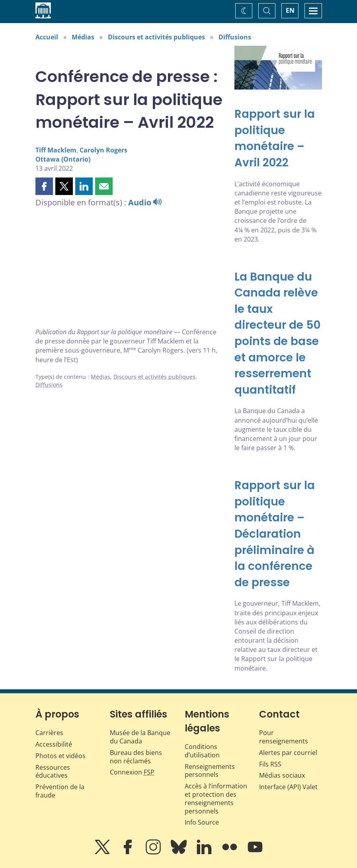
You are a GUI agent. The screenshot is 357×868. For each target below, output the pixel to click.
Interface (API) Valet (288, 787)
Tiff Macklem (56, 150)
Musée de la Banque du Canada (140, 737)
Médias (83, 37)
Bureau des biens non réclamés (136, 757)
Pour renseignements (284, 737)
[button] (44, 186)
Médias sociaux (282, 775)
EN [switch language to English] (290, 10)
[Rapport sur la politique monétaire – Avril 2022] (278, 138)
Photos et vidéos (60, 756)
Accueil (47, 37)
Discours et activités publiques (156, 37)
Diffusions (235, 37)
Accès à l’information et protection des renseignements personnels (216, 798)
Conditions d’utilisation (202, 751)
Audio (145, 202)
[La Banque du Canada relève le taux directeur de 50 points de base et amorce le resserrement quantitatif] (278, 334)
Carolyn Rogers (103, 150)
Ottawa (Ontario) (63, 159)
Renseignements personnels (210, 771)
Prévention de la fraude (60, 791)
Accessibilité (54, 744)
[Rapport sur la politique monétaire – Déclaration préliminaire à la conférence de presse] (278, 534)
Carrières (49, 733)
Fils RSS (270, 764)
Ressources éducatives (53, 771)
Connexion (132, 772)
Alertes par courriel (288, 753)
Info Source (202, 822)
